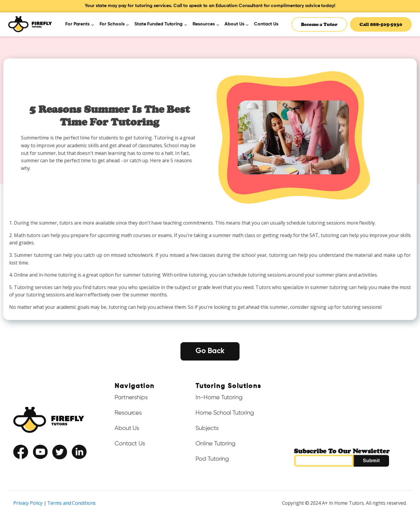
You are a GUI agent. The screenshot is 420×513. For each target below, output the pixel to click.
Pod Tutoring (212, 459)
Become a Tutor (319, 24)
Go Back (210, 351)
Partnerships (131, 397)
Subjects (207, 428)
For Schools (112, 24)
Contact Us (266, 24)
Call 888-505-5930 (381, 24)
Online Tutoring (215, 444)
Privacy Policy (57, 464)
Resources (204, 24)
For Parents (77, 24)
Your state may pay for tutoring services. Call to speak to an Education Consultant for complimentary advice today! (210, 6)
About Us (234, 24)
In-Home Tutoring (219, 397)
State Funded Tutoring (158, 24)
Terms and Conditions (71, 503)
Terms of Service (27, 464)
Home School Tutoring (225, 413)
